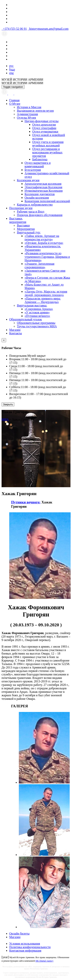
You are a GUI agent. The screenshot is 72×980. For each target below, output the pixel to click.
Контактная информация (25, 951)
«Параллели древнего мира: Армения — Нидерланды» (43, 300)
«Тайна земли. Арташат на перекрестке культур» (42, 238)
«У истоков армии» (37, 312)
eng (11, 73)
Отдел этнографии (44, 128)
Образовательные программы (36, 323)
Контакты (16, 333)
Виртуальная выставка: (32, 305)
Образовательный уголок (26, 319)
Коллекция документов (40, 194)
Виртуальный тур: (29, 232)
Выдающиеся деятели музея (35, 111)
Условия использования (25, 944)
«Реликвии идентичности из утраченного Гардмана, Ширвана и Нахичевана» (47, 257)
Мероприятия (26, 229)
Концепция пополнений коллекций (47, 201)
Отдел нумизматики (45, 132)
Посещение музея (21, 208)
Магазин (15, 330)
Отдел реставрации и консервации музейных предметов (47, 152)
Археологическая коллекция (43, 184)
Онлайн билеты (19, 934)
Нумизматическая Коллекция (44, 191)
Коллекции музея (28, 180)
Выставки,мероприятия (18, 220)
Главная (14, 100)
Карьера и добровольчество (35, 205)
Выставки (23, 225)
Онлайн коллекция (37, 198)
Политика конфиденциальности (30, 947)
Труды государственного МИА (37, 326)
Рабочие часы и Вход (31, 212)
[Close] (4, 340)
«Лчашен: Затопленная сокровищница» (39, 265)
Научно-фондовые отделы (42, 121)
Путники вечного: (26, 502)
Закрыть (8, 404)
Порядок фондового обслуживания (40, 215)
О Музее (15, 104)
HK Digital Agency (44, 961)
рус (11, 66)
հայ (12, 69)
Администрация (27, 114)
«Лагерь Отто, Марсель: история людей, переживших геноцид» (46, 293)
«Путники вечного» (37, 316)
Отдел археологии (44, 125)
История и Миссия (29, 107)
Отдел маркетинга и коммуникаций (38, 165)
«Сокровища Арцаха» (39, 309)
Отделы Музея (26, 118)
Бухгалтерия (33, 170)
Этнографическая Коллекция (43, 187)
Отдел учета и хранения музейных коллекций (48, 144)
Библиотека (40, 159)
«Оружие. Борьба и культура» (44, 243)
